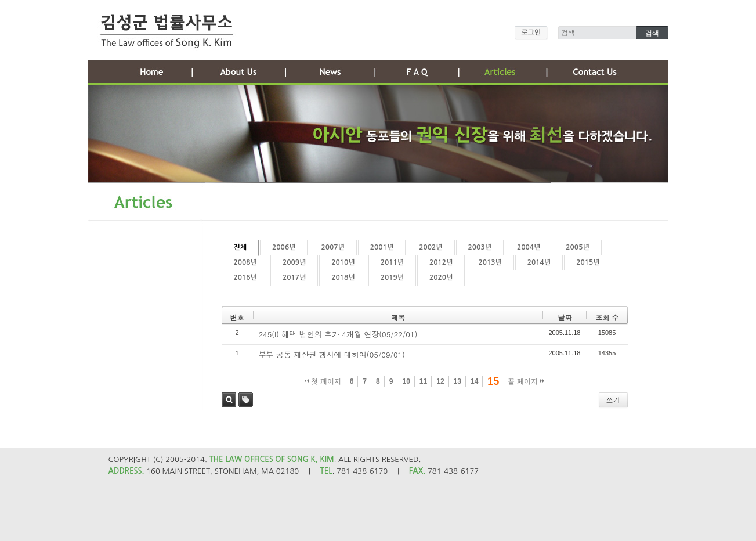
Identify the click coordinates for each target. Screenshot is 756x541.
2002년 (431, 247)
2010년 (343, 262)
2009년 (294, 262)
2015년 (588, 262)
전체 (240, 247)
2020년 (441, 277)
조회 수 (607, 317)
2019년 (392, 277)
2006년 (284, 247)
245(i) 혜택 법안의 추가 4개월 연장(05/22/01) (338, 334)
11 (423, 381)
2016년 (245, 277)
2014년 (539, 262)
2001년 (382, 247)
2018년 (343, 277)
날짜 (565, 317)
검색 (229, 400)
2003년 (480, 247)
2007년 (332, 247)
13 (457, 381)
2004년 (529, 247)
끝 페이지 (526, 381)
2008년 (245, 262)
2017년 (294, 277)
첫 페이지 (323, 381)
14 (474, 381)
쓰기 (613, 400)
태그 (246, 400)
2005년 (577, 247)
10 (406, 381)
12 (440, 381)
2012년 (441, 262)
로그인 (531, 33)
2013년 (490, 262)
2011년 (392, 262)
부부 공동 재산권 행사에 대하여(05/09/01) (332, 354)
